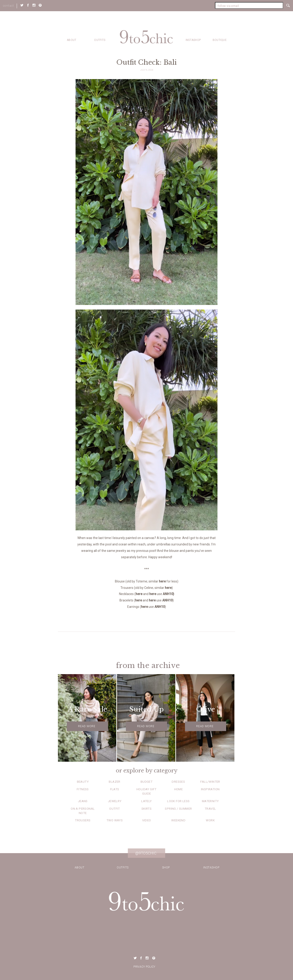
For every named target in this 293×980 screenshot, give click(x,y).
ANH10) (168, 594)
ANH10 (167, 600)
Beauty (83, 782)
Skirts (146, 809)
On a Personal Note (83, 811)
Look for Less (178, 801)
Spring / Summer (178, 809)
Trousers (83, 820)
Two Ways (115, 820)
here (162, 581)
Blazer (114, 782)
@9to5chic (146, 853)
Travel (210, 809)
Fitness (83, 789)
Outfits (100, 40)
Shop (166, 868)
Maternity (210, 801)
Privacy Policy (144, 967)
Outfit (114, 809)
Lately (146, 801)
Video (147, 820)
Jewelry (115, 801)
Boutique (220, 40)
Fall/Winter (210, 782)
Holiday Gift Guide (146, 791)
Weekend (178, 820)
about (72, 40)
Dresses (178, 782)
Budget (146, 782)
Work (210, 820)
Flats (115, 789)
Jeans (83, 801)
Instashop (193, 40)
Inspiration (210, 789)
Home (179, 789)
